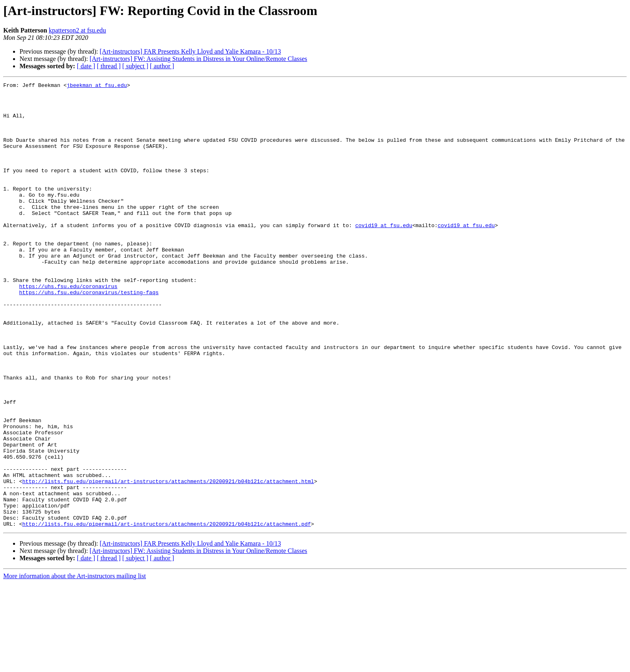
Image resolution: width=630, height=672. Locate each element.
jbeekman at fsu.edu (97, 86)
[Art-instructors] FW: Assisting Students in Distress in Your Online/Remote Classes (198, 59)
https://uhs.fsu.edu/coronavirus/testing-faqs (89, 335)
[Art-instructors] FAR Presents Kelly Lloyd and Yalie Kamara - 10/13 (190, 51)
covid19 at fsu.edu (384, 254)
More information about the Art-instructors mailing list (75, 665)
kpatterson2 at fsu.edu (77, 30)
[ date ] (86, 66)
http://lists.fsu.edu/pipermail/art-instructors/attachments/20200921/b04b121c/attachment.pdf (167, 613)
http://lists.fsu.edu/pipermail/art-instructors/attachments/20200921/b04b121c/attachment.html (168, 561)
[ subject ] (135, 66)
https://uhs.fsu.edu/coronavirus (68, 327)
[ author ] (162, 66)
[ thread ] (109, 66)
